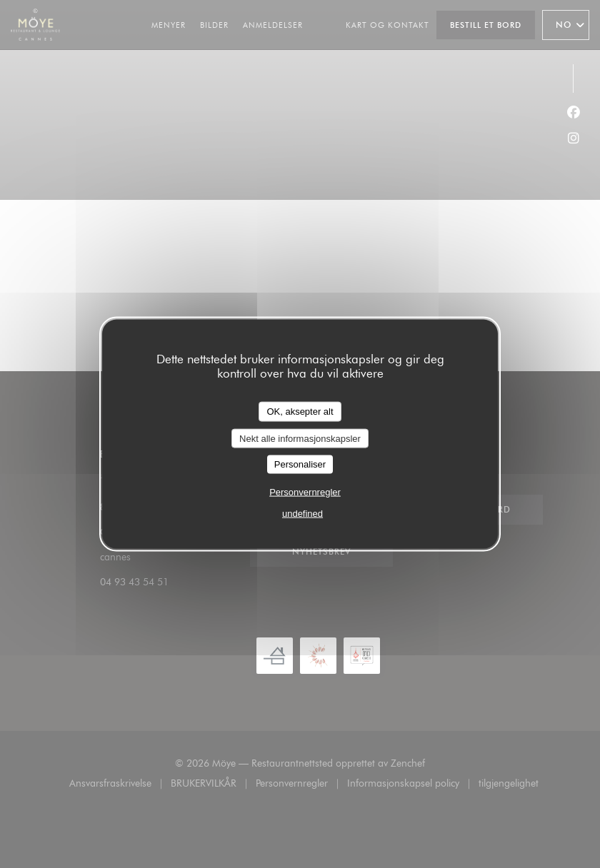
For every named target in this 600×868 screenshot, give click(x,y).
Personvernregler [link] (305, 491)
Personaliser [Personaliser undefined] (300, 464)
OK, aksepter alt (300, 412)
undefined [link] (302, 513)
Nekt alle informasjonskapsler (300, 438)
